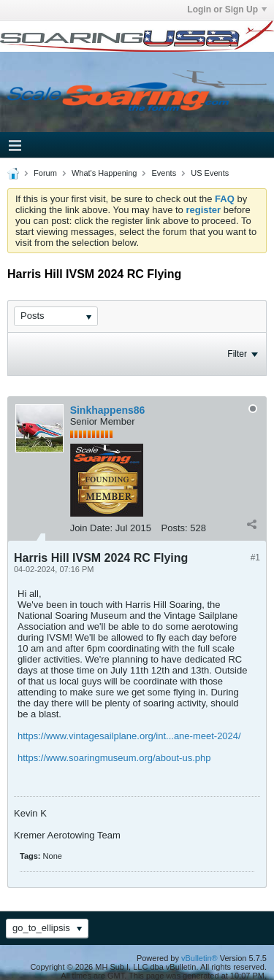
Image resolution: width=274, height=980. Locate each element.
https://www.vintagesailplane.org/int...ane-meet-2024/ (129, 736)
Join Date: (92, 528)
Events (164, 173)
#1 (255, 557)
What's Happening (104, 173)
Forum (45, 173)
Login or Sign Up (227, 9)
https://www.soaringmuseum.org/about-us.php (114, 758)
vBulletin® (199, 958)
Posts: (175, 528)
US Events (210, 173)
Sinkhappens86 (108, 410)
